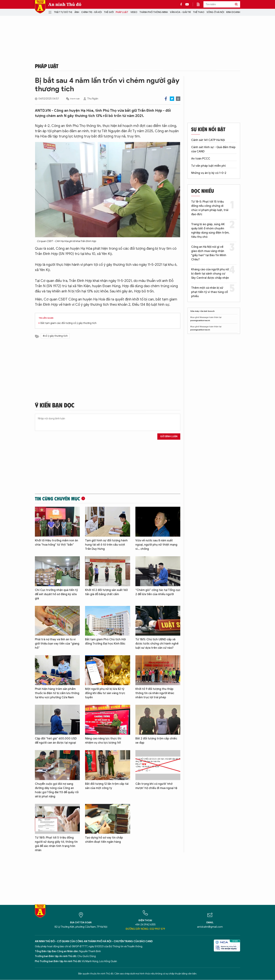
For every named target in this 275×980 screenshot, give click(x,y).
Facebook (166, 99)
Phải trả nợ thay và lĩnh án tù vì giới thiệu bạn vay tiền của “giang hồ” (57, 644)
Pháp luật (122, 12)
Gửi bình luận (169, 436)
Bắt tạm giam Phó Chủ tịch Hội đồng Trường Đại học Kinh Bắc (105, 642)
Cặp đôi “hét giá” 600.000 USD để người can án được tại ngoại (56, 741)
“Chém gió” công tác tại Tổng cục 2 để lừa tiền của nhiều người (158, 592)
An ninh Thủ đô (65, 4)
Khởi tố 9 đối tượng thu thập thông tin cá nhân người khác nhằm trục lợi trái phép (155, 693)
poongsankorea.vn (200, 320)
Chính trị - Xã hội (91, 12)
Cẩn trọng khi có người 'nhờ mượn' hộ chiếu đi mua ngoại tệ (156, 786)
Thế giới (109, 12)
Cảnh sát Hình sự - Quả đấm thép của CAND (213, 149)
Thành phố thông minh (154, 12)
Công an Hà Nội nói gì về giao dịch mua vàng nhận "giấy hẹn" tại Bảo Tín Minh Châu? (209, 253)
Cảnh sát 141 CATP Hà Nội (208, 140)
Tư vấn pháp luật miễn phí (208, 166)
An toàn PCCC (201, 159)
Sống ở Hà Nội (215, 12)
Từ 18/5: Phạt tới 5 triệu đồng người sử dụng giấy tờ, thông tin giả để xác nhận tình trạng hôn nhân (56, 844)
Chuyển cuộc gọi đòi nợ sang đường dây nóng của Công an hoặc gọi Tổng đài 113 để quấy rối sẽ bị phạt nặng (57, 790)
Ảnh (77, 12)
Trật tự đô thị (63, 12)
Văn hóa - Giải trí (180, 12)
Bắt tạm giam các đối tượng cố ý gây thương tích (68, 323)
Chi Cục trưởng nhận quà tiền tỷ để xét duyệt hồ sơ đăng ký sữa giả (56, 594)
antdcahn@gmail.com (210, 927)
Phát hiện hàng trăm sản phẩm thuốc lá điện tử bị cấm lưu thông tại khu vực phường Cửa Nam (57, 693)
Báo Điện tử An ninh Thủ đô (40, 7)
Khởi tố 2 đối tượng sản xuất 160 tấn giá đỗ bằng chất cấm (106, 592)
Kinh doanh (233, 12)
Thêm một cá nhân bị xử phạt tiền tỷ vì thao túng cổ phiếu (209, 292)
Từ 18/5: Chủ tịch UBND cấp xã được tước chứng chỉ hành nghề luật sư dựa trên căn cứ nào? (157, 644)
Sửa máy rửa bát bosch (202, 311)
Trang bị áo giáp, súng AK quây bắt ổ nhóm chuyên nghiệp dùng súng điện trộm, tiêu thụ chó (210, 231)
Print (178, 99)
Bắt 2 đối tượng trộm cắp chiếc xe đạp (156, 741)
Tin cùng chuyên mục (57, 498)
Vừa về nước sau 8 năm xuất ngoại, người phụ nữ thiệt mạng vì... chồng (156, 545)
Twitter (172, 99)
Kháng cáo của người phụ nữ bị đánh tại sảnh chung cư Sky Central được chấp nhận (210, 274)
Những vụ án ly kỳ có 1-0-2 (209, 173)
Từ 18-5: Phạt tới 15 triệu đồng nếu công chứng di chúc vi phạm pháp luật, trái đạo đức (210, 208)
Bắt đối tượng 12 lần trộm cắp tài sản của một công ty (107, 786)
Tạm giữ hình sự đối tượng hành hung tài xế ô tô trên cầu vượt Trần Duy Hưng (106, 545)
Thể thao (199, 12)
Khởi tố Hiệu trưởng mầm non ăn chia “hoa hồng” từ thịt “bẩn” (56, 543)
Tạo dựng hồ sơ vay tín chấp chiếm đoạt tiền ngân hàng (104, 840)
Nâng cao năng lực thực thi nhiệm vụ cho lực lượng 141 (103, 741)
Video (134, 12)
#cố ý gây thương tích (55, 336)
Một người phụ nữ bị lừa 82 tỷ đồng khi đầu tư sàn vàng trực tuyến (105, 693)
